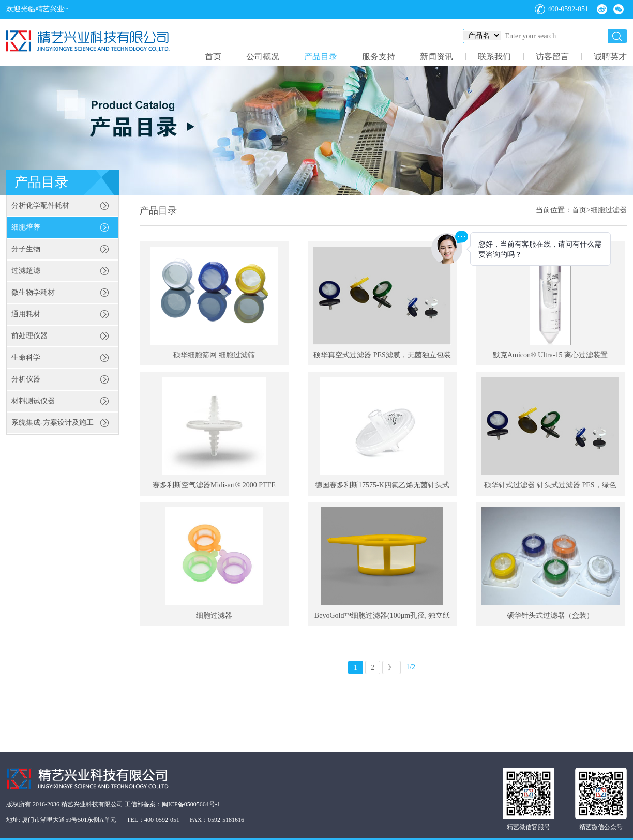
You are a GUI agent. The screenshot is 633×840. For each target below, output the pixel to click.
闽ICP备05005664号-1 (191, 804)
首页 (213, 57)
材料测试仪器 (33, 401)
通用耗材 (26, 314)
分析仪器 (26, 379)
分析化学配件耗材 (40, 205)
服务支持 (379, 57)
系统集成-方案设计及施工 (52, 423)
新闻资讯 (436, 57)
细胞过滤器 (609, 210)
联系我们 (494, 57)
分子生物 (26, 249)
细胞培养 (26, 227)
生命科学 (26, 357)
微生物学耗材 (33, 292)
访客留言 (552, 57)
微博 (602, 9)
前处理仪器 (29, 336)
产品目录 (321, 57)
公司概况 (263, 57)
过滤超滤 (26, 271)
